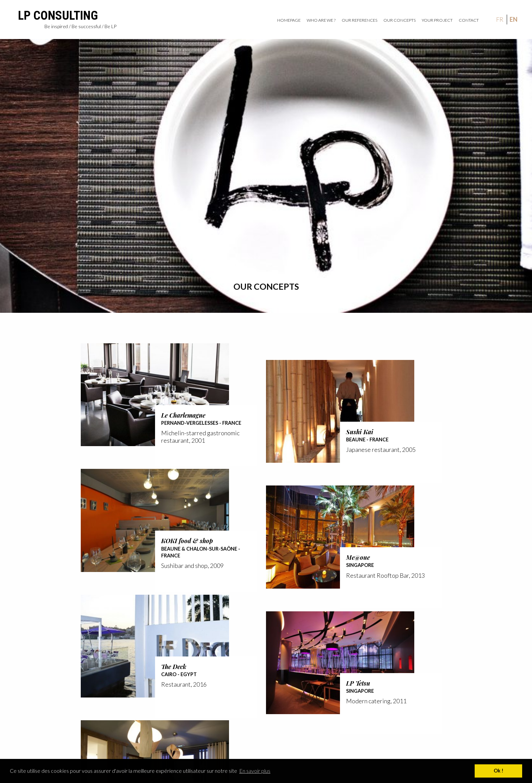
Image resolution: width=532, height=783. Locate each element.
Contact (469, 20)
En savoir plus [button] (255, 771)
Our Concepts (400, 20)
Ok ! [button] (499, 771)
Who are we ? (321, 20)
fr (500, 19)
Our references (359, 20)
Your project (437, 20)
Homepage (289, 20)
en (514, 19)
